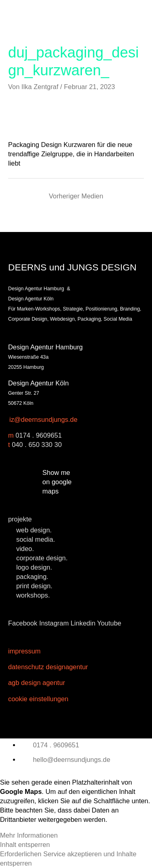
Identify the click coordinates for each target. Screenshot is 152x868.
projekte (20, 519)
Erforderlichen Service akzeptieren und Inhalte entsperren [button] (68, 858)
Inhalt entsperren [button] (25, 845)
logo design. (34, 567)
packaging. (32, 577)
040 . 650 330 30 (37, 445)
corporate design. (42, 558)
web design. (34, 530)
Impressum (24, 651)
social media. (36, 539)
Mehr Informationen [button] (29, 835)
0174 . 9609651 (39, 435)
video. (25, 549)
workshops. (33, 595)
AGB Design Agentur (36, 683)
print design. (34, 586)
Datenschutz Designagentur (48, 667)
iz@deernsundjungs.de (43, 419)
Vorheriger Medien (76, 196)
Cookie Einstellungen (38, 699)
